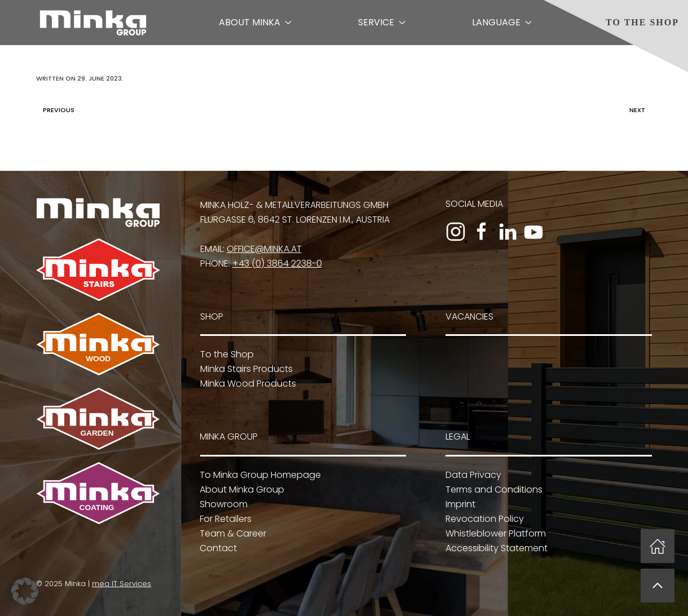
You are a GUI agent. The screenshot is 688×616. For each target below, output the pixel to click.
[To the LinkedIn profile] (508, 232)
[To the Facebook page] (482, 232)
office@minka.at (264, 249)
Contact (217, 548)
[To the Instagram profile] (456, 232)
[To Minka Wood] (98, 344)
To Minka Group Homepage (259, 475)
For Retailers (224, 519)
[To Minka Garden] (98, 418)
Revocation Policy (484, 519)
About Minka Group (241, 489)
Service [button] (382, 22)
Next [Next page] (640, 110)
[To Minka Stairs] (98, 269)
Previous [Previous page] (56, 110)
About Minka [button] (255, 22)
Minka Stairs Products (246, 369)
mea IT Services (120, 584)
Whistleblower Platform (495, 533)
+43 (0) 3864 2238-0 (277, 263)
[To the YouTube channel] (533, 232)
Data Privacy (472, 475)
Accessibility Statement (495, 548)
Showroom (222, 504)
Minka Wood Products (248, 384)
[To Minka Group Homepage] (98, 212)
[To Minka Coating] (97, 493)
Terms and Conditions (493, 489)
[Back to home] (93, 23)
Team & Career (232, 533)
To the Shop (642, 22)
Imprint (459, 504)
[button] (658, 586)
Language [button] (502, 22)
